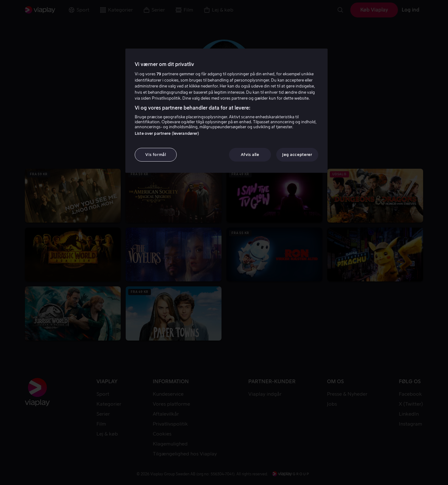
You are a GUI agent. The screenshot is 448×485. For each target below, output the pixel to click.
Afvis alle (250, 155)
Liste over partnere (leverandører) (167, 133)
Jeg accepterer (297, 155)
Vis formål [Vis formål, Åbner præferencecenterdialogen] (156, 155)
